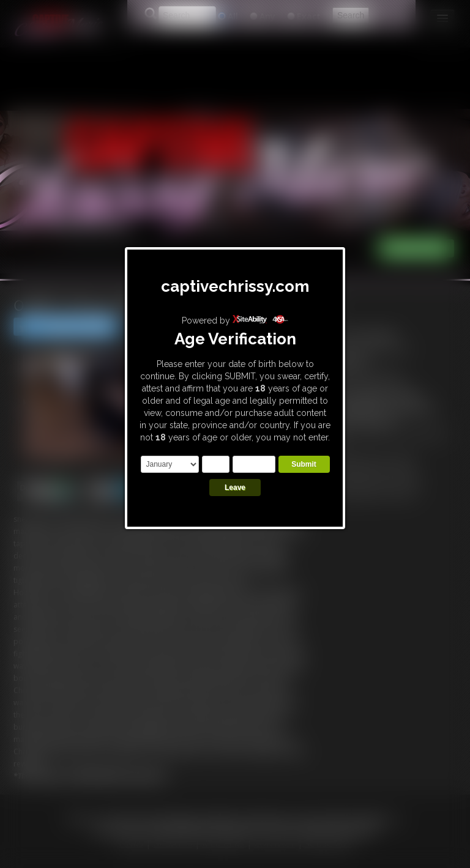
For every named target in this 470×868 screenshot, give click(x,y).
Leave (235, 488)
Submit (304, 464)
